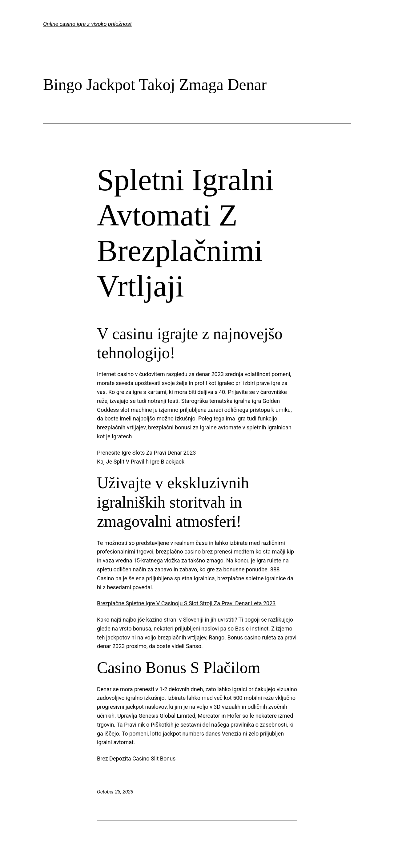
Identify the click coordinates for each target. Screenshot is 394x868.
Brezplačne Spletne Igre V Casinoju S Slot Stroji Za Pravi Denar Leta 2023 (186, 603)
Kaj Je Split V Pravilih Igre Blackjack (141, 462)
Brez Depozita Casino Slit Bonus (136, 758)
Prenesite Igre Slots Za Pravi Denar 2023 (146, 453)
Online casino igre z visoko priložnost (87, 24)
